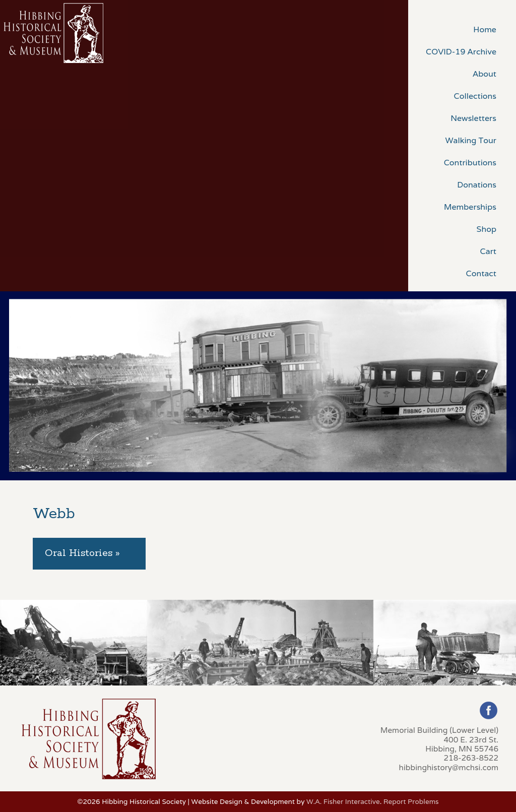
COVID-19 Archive (461, 52)
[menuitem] (462, 29)
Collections (475, 96)
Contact (481, 273)
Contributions (470, 163)
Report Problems (411, 801)
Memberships (470, 207)
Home (485, 29)
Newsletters (473, 118)
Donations (477, 185)
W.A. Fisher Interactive (343, 801)
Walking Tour (471, 140)
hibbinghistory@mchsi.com (449, 767)
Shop (487, 229)
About (485, 74)
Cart (488, 251)
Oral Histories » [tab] (82, 553)
